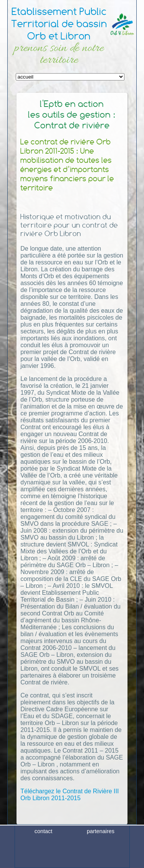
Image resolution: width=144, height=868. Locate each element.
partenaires (101, 850)
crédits (43, 861)
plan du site (101, 861)
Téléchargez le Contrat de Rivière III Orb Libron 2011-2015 (70, 795)
